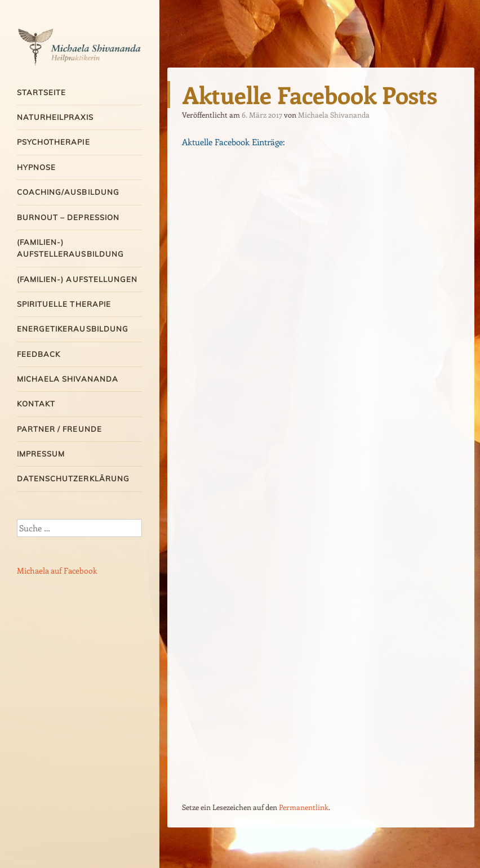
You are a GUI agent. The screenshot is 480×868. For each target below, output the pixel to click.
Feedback (39, 354)
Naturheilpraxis (55, 117)
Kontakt (36, 404)
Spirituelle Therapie (64, 304)
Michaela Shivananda (68, 379)
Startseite (41, 92)
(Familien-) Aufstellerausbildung (70, 248)
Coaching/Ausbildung (68, 192)
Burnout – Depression (68, 217)
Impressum (41, 454)
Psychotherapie (54, 142)
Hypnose (36, 167)
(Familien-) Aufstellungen (77, 279)
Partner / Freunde (59, 429)
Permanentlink (304, 807)
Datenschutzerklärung (73, 478)
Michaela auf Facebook (57, 571)
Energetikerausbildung (73, 329)
